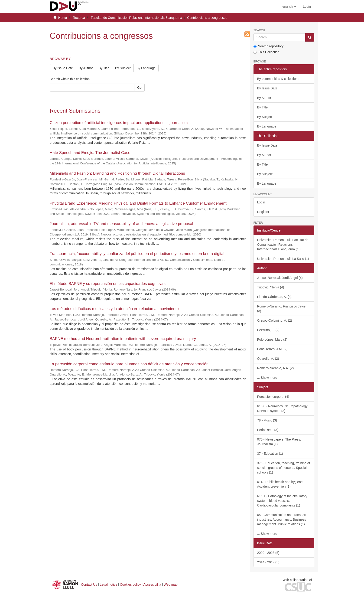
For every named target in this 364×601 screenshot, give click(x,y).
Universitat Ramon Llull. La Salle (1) (283, 259)
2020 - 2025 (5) (268, 553)
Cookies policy (130, 585)
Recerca (79, 18)
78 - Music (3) (267, 420)
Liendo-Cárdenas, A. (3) (275, 297)
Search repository (269, 46)
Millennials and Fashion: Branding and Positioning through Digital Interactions (117, 173)
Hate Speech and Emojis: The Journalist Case (90, 153)
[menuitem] (307, 7)
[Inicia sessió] (307, 7)
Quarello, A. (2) (268, 359)
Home (63, 18)
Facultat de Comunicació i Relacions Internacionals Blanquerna (136, 18)
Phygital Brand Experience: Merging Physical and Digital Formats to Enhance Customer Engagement (138, 203)
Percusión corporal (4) (273, 397)
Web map (171, 585)
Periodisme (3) (268, 430)
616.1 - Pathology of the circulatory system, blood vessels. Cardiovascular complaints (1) (282, 501)
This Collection (266, 52)
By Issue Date (63, 68)
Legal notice (109, 585)
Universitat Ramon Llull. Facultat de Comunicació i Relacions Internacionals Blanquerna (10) (283, 245)
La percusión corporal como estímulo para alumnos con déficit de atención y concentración (129, 364)
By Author (86, 68)
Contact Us (89, 585)
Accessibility (152, 585)
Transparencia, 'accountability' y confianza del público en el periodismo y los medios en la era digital (137, 254)
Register (263, 212)
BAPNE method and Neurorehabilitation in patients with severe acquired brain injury (123, 339)
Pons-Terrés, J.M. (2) (272, 349)
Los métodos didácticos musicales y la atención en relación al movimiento (114, 309)
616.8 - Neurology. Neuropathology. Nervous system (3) (283, 408)
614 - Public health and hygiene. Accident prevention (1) (280, 484)
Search (259, 31)
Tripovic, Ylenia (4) (271, 287)
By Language (146, 68)
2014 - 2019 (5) (268, 562)
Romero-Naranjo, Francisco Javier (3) (282, 309)
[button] (289, 7)
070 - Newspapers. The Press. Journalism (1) (279, 442)
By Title (104, 68)
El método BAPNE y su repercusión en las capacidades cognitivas (108, 284)
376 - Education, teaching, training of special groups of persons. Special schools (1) (284, 468)
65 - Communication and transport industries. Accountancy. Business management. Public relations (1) (282, 519)
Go (139, 88)
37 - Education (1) (270, 454)
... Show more (267, 378)
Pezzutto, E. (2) (268, 330)
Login (261, 202)
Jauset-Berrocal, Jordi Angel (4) (280, 278)
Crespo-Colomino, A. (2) (275, 320)
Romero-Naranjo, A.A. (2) (276, 368)
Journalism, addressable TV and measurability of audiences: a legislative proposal (121, 224)
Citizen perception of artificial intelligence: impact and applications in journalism (119, 123)
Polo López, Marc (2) (272, 340)
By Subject (123, 68)
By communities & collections (278, 79)
